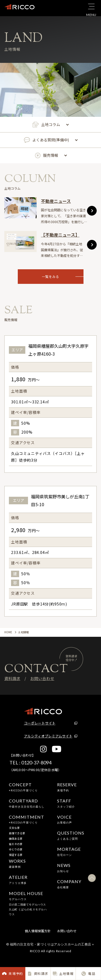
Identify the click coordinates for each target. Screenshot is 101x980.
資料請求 (38, 973)
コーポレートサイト (40, 723)
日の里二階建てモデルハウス (27, 904)
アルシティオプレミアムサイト (48, 736)
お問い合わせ (42, 678)
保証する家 (16, 855)
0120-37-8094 (36, 763)
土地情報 (63, 973)
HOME (8, 632)
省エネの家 (16, 844)
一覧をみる (62, 276)
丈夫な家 (14, 828)
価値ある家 (16, 838)
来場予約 (13, 973)
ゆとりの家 (16, 849)
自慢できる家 (17, 833)
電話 (88, 974)
